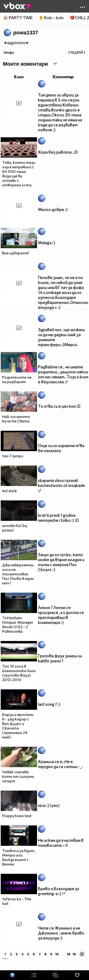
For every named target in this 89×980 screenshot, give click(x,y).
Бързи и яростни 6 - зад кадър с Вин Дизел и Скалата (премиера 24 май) (18, 726)
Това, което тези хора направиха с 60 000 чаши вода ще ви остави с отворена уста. (19, 174)
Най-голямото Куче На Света (16, 419)
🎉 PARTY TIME (18, 18)
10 (57, 954)
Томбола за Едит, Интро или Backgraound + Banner (19, 857)
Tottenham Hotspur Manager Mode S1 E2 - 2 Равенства (18, 624)
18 (68, 954)
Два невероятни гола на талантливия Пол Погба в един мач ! (18, 574)
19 (74, 954)
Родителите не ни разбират (17, 379)
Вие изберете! (16, 253)
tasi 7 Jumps (13, 456)
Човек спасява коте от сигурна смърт (18, 776)
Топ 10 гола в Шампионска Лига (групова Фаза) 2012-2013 (19, 673)
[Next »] (82, 954)
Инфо (9, 52)
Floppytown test (17, 816)
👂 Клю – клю (51, 18)
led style (9, 491)
